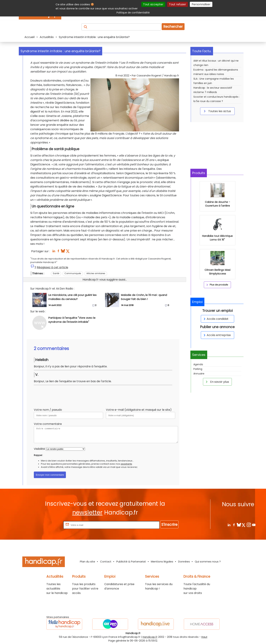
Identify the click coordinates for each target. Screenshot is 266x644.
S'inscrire (169, 525)
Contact (106, 561)
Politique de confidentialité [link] (133, 13)
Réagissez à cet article (53, 267)
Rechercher (173, 27)
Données (184, 561)
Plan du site (87, 561)
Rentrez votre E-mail (48, 525)
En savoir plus (217, 382)
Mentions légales (162, 561)
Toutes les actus (217, 111)
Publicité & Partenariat (131, 561)
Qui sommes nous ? (208, 561)
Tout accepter (153, 4)
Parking (198, 369)
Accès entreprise (217, 335)
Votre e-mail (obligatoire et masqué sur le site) (139, 410)
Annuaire (199, 374)
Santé (56, 273)
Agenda (198, 364)
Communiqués (73, 273)
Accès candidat (215, 319)
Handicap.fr (150, 637)
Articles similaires (96, 273)
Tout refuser (178, 4)
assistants (126, 464)
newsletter (87, 512)
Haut (204, 637)
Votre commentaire (48, 424)
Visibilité (39, 449)
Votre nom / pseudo (48, 410)
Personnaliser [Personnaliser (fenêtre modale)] (201, 4)
